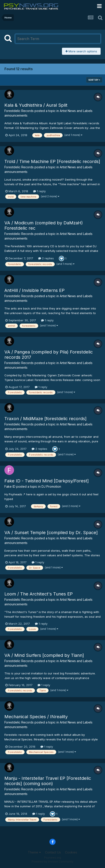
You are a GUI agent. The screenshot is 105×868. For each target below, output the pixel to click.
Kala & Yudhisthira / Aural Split (36, 105)
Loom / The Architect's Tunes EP (39, 594)
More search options (81, 51)
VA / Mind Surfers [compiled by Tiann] (44, 655)
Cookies (71, 852)
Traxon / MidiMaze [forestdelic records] (45, 419)
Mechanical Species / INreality (36, 717)
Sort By (94, 80)
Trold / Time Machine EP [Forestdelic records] (52, 161)
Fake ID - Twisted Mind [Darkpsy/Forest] (47, 481)
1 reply (39, 191)
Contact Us (53, 852)
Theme (34, 852)
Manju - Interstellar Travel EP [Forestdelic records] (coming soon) (48, 781)
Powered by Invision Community (52, 862)
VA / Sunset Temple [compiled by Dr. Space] (51, 533)
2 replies (46, 258)
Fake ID (10, 486)
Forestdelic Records (19, 111)
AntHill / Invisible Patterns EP (34, 290)
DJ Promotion (51, 486)
